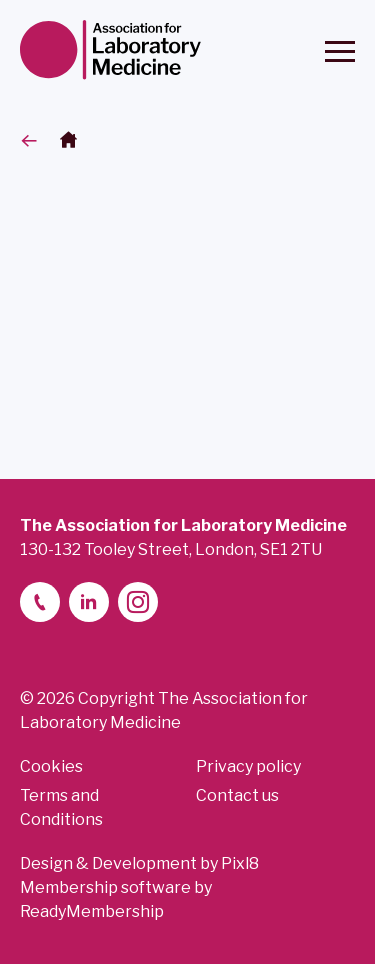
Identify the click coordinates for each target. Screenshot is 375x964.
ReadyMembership (92, 911)
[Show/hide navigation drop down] (340, 51)
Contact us (237, 795)
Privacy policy (248, 766)
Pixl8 (240, 863)
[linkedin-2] (89, 602)
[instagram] (138, 602)
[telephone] (40, 602)
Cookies (51, 766)
